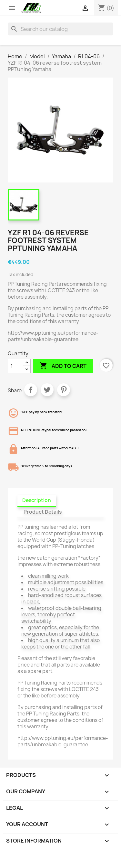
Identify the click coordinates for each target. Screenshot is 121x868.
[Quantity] (15, 366)
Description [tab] (37, 500)
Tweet (47, 390)
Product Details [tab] (43, 512)
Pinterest (64, 390)
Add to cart (63, 366)
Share (31, 390)
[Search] (60, 29)
